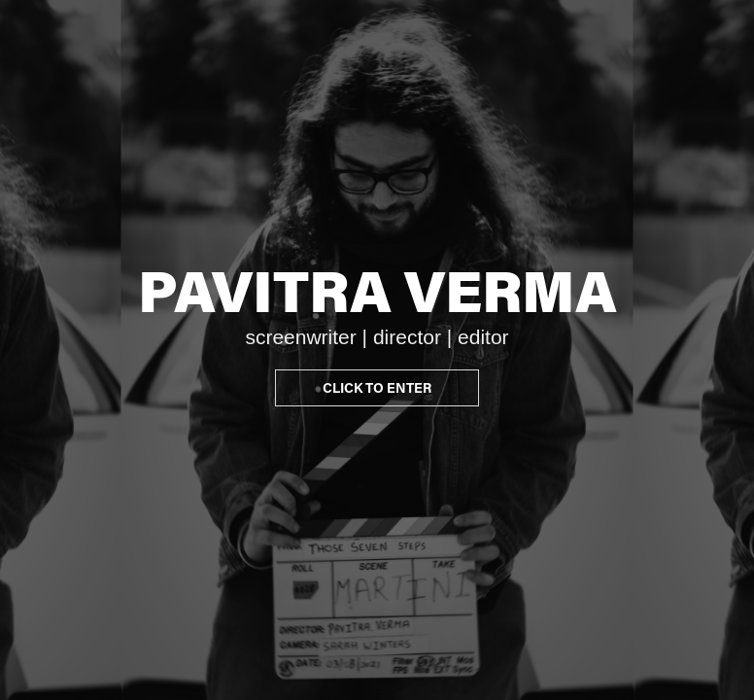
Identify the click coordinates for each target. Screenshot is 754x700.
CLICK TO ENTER (377, 387)
